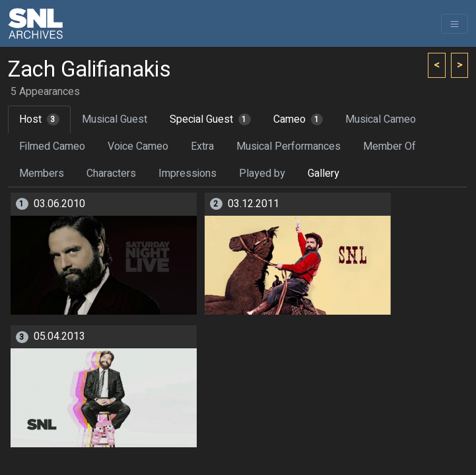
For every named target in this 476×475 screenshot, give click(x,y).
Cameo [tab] (298, 119)
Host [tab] (39, 119)
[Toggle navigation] (455, 24)
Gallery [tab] (323, 174)
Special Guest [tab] (210, 119)
